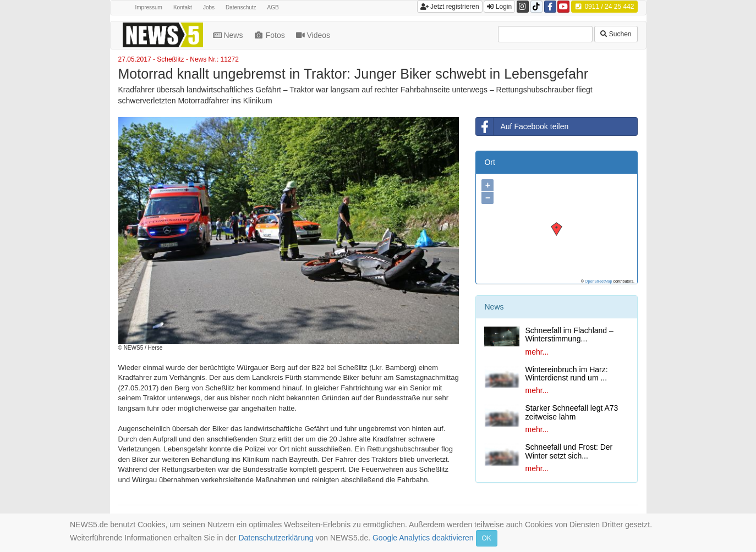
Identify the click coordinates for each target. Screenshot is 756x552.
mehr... (537, 352)
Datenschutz (241, 7)
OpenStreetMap (598, 281)
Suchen (616, 34)
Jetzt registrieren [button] (450, 7)
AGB (273, 7)
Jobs (209, 7)
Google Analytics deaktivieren (423, 538)
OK (487, 538)
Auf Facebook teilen (522, 126)
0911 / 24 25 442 (604, 7)
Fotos (270, 35)
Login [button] (499, 7)
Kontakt (183, 7)
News (229, 35)
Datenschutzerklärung (276, 538)
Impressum (149, 7)
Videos (314, 35)
